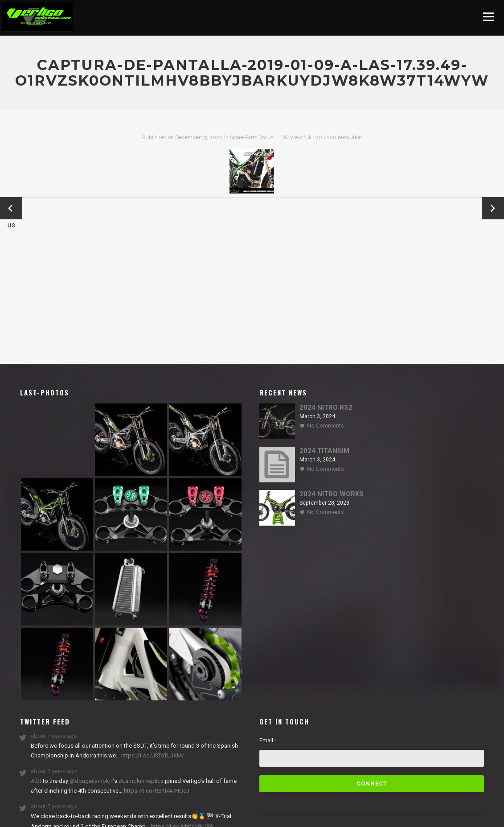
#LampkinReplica (141, 781)
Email (268, 740)
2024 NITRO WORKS (332, 494)
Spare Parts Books (252, 137)
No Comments (326, 426)
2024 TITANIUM (324, 451)
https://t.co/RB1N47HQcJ (156, 791)
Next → (493, 208)
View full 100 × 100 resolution (326, 137)
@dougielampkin (91, 781)
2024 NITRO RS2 (326, 407)
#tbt (36, 781)
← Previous (11, 209)
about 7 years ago (54, 736)
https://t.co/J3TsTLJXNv (152, 755)
